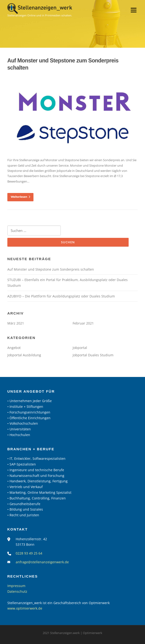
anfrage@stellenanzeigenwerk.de (42, 562)
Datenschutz (17, 591)
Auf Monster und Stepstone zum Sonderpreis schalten (51, 269)
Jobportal (80, 348)
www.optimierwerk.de (25, 608)
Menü (133, 10)
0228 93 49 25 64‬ (29, 553)
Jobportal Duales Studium (93, 355)
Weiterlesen (20, 197)
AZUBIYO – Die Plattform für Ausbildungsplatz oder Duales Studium (61, 296)
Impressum (16, 586)
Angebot (14, 348)
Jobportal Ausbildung (24, 355)
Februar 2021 (83, 323)
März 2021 (16, 323)
